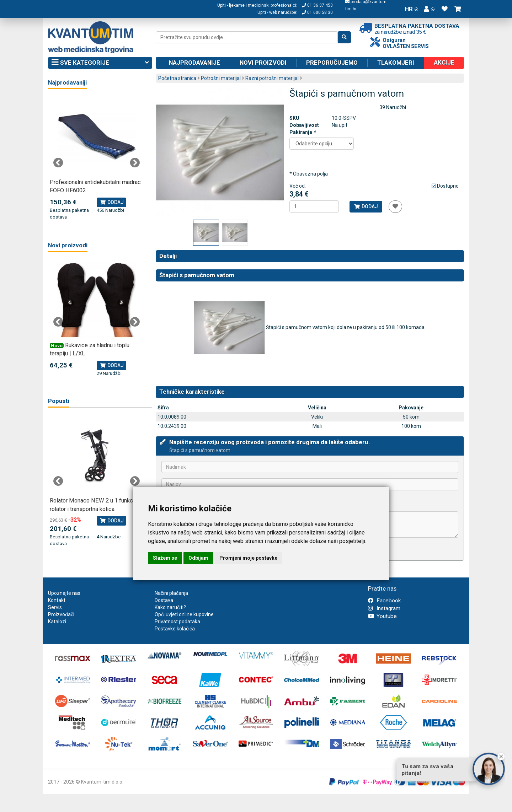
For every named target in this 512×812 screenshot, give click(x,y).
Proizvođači (61, 614)
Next (135, 163)
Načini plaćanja (171, 593)
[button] (429, 9)
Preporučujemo (332, 63)
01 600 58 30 (317, 12)
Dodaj (366, 206)
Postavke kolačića (175, 629)
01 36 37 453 (317, 5)
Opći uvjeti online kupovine (184, 614)
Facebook (384, 601)
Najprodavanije (194, 63)
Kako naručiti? (170, 607)
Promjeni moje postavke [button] (248, 558)
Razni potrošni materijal (272, 78)
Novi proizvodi (263, 63)
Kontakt (57, 600)
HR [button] (412, 9)
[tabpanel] (97, 159)
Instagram (384, 608)
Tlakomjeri (396, 63)
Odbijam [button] (198, 558)
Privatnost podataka (177, 622)
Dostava (164, 600)
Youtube (382, 616)
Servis (55, 607)
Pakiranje (302, 132)
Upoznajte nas (64, 593)
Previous (58, 163)
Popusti (59, 401)
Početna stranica (177, 78)
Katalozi (57, 622)
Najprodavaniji (67, 83)
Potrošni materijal (221, 78)
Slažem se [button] (165, 558)
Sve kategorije (100, 63)
